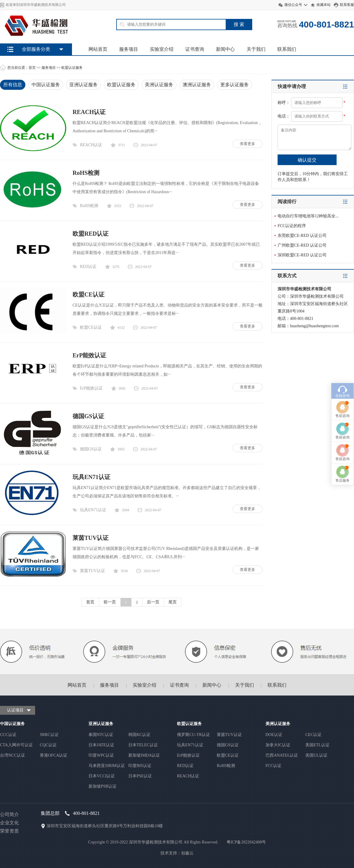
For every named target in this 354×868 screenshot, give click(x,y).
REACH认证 (89, 112)
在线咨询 (342, 335)
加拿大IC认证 (278, 745)
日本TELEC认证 (143, 745)
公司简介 (9, 814)
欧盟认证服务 (72, 68)
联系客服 (347, 5)
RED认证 (88, 267)
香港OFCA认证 (54, 755)
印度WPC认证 (101, 755)
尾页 (173, 602)
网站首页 (98, 49)
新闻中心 (225, 49)
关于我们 (256, 49)
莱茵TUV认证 (91, 538)
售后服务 (342, 420)
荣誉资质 (9, 831)
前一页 (110, 602)
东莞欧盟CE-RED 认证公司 (302, 236)
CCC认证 (8, 735)
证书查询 (195, 49)
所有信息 (13, 85)
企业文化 (9, 823)
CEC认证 (313, 735)
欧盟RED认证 (91, 234)
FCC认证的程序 (292, 226)
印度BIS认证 (140, 766)
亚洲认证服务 (83, 85)
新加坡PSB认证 (103, 786)
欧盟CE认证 (88, 294)
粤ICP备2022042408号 (246, 842)
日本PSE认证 (140, 776)
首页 (32, 68)
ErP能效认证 (89, 355)
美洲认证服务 (159, 85)
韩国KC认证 (139, 735)
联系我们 (287, 49)
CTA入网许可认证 (16, 745)
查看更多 (248, 144)
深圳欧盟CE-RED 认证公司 (302, 255)
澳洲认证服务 (197, 85)
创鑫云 (187, 853)
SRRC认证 (49, 735)
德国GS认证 (88, 416)
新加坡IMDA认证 (144, 755)
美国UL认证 (316, 755)
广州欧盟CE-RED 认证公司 (302, 245)
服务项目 (129, 49)
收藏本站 (324, 5)
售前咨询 (342, 355)
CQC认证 (48, 745)
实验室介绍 (162, 49)
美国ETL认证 (317, 745)
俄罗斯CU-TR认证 (194, 735)
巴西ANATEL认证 (282, 755)
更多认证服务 (235, 85)
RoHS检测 (86, 173)
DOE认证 (274, 735)
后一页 (153, 602)
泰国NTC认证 (101, 735)
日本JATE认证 (101, 745)
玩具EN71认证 (91, 477)
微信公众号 (293, 5)
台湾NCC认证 (13, 755)
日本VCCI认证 (102, 776)
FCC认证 (273, 766)
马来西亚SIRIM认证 (107, 766)
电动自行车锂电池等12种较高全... (308, 216)
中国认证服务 (46, 85)
